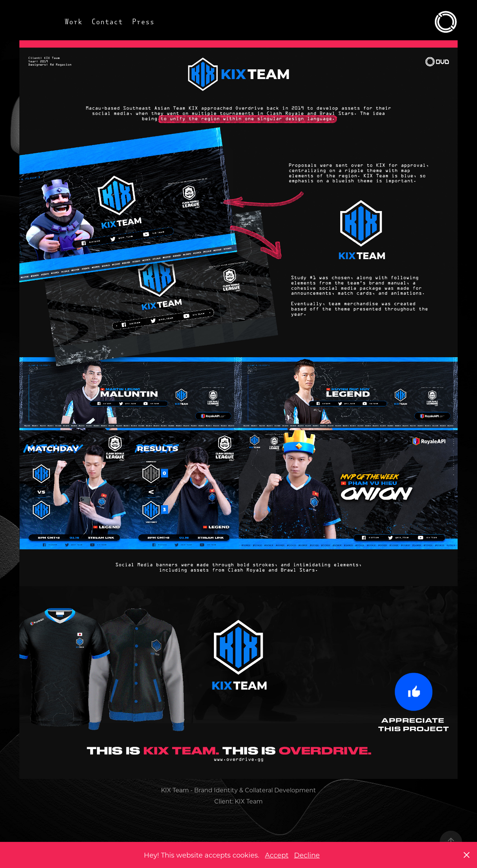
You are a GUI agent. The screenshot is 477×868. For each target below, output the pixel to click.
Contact (107, 22)
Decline (307, 855)
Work (73, 22)
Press (143, 22)
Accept (277, 855)
